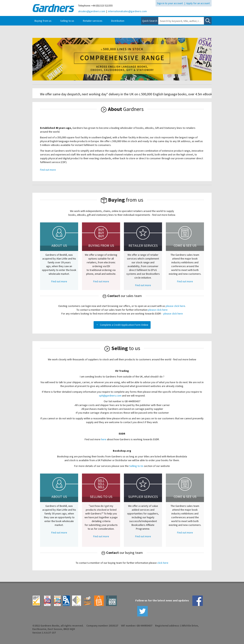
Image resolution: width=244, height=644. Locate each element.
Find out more (48, 170)
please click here (175, 306)
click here (163, 563)
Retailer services (93, 21)
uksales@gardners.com (92, 11)
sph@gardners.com (110, 396)
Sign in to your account (170, 3)
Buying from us (43, 21)
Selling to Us (136, 466)
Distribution (118, 21)
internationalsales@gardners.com (127, 11)
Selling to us (67, 21)
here (104, 439)
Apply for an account (198, 3)
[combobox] (181, 21)
